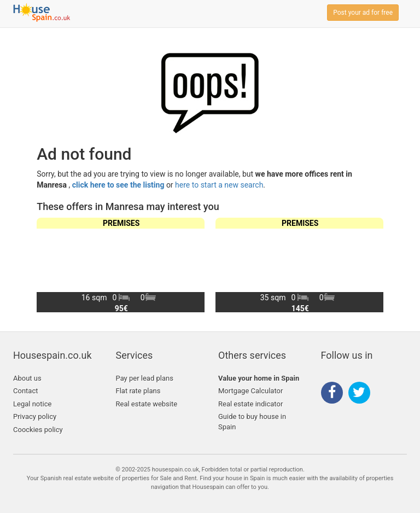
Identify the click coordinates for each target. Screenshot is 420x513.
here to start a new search (219, 185)
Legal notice (32, 404)
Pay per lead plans (145, 378)
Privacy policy (35, 416)
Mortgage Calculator (250, 391)
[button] (371, 265)
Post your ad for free (363, 13)
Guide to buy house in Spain (252, 422)
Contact (25, 391)
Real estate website (147, 404)
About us (27, 378)
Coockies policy (38, 430)
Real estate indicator (250, 404)
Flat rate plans (138, 391)
